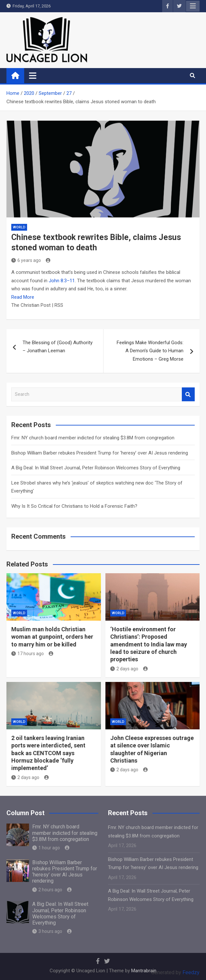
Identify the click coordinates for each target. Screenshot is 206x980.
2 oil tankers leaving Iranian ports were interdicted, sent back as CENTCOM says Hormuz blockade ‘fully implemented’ (48, 753)
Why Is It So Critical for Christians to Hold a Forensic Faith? (74, 506)
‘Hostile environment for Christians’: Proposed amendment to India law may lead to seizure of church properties (149, 644)
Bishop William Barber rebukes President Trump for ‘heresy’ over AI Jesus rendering (100, 453)
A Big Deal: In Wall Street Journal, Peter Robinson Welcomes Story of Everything (96, 468)
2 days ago (124, 669)
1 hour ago (46, 848)
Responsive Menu (193, 6)
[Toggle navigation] (33, 75)
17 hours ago (28, 654)
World (19, 227)
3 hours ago (47, 931)
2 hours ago (47, 890)
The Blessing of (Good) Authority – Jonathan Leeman (58, 347)
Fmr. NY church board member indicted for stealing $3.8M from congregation (93, 438)
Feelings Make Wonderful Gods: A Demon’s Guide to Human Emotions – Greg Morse (150, 351)
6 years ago (26, 260)
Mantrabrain (144, 971)
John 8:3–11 (62, 281)
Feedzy (191, 972)
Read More (23, 297)
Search (188, 394)
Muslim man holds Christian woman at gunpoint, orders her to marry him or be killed (52, 637)
